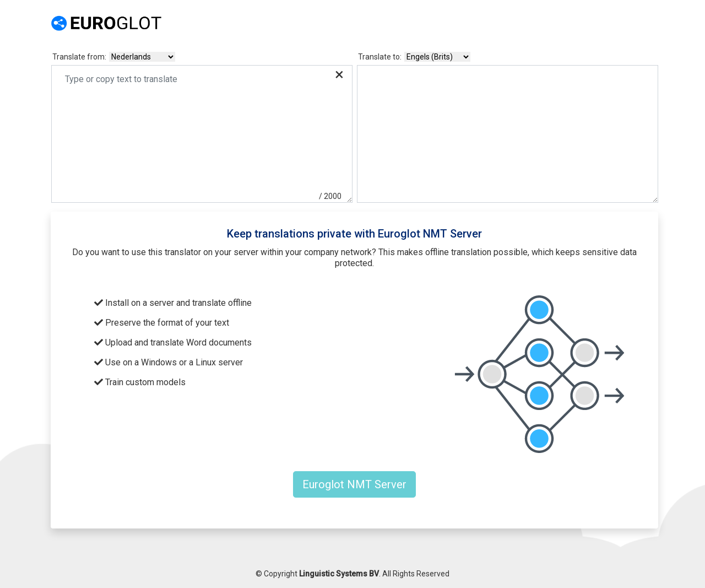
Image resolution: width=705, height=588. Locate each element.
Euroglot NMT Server (354, 484)
